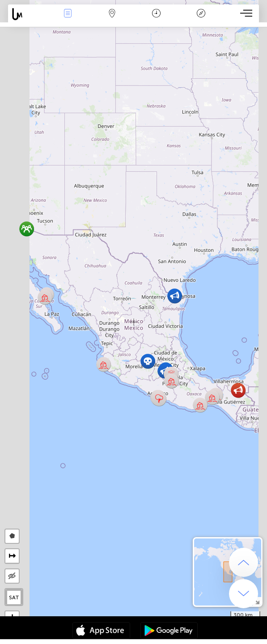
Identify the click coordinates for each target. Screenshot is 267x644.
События (68, 14)
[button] (238, 390)
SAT (14, 597)
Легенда (201, 14)
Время (156, 14)
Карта (112, 14)
